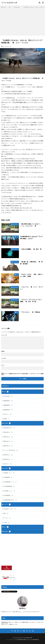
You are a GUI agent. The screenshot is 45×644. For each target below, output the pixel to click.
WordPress (36, 640)
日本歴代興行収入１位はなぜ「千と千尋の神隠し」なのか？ (31, 237)
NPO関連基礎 (8, 495)
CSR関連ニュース (9, 473)
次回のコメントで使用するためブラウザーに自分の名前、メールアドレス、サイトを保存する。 (22, 374)
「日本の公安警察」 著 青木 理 (31, 249)
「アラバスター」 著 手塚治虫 (30, 312)
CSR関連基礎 (8, 477)
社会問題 (7, 423)
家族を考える (8, 441)
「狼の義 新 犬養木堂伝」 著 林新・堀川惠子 (31, 263)
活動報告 (7, 532)
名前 (3, 351)
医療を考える (8, 455)
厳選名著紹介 (15, 224)
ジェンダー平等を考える (11, 450)
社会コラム (8, 464)
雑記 (6, 527)
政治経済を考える (9, 428)
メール (4, 358)
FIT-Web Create (22, 640)
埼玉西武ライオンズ (10, 509)
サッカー (7, 518)
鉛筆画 (7, 419)
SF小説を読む (17, 7)
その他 (7, 522)
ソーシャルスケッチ (9, 3)
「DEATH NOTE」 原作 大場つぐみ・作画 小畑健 (32, 275)
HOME (4, 7)
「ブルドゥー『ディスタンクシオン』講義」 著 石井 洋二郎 (31, 301)
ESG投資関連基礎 (9, 486)
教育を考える (8, 446)
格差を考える (8, 437)
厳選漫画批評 (8, 410)
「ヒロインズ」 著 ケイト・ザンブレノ (31, 288)
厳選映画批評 (8, 405)
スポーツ (7, 504)
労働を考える (8, 432)
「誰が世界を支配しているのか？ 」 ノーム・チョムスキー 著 (32, 225)
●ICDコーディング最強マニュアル (9, 624)
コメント (4, 335)
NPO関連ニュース (9, 491)
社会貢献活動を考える (10, 500)
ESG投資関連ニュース (10, 482)
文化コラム (8, 414)
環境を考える (8, 459)
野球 (6, 513)
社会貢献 (7, 468)
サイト (3, 365)
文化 (10, 7)
